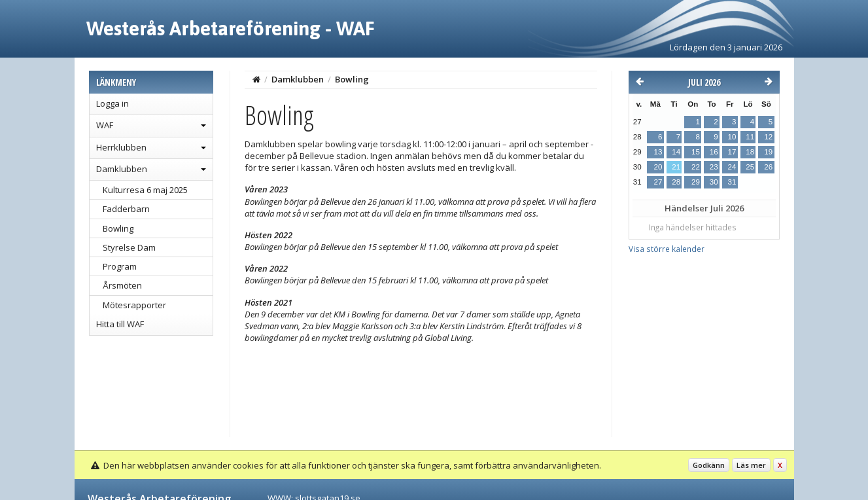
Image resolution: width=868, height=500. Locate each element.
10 (732, 137)
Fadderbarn (126, 209)
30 (714, 182)
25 (750, 167)
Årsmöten (122, 285)
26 (768, 167)
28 (676, 182)
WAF (105, 125)
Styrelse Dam (129, 247)
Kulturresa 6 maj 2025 (145, 190)
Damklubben (122, 169)
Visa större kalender (667, 249)
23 (714, 167)
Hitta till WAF (120, 324)
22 (696, 167)
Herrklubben (121, 147)
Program (120, 266)
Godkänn (709, 465)
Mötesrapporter (134, 305)
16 (714, 152)
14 (676, 152)
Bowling (118, 228)
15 (696, 152)
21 (676, 167)
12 (768, 137)
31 (732, 182)
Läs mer (751, 465)
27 (658, 182)
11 (750, 137)
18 (750, 152)
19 (768, 152)
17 (732, 152)
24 (732, 167)
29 (696, 182)
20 (658, 167)
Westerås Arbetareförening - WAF (231, 28)
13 (658, 152)
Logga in (113, 103)
